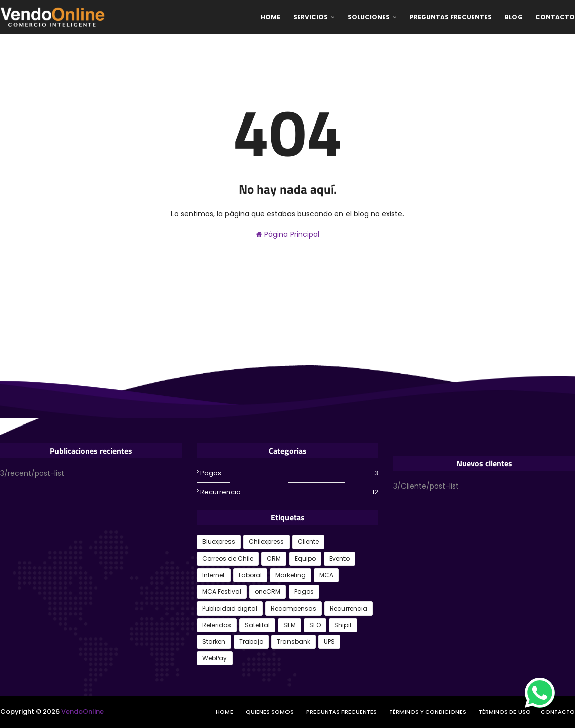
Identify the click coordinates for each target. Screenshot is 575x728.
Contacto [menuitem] (555, 17)
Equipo (305, 558)
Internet (214, 575)
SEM (290, 625)
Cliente (308, 542)
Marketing (291, 575)
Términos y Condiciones (428, 712)
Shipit (343, 625)
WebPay (215, 658)
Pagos (289, 473)
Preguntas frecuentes (341, 712)
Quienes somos (270, 712)
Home (224, 712)
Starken (214, 642)
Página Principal (287, 234)
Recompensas (294, 608)
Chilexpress (266, 542)
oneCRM (268, 592)
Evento (339, 558)
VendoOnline (82, 712)
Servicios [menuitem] (310, 17)
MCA (326, 575)
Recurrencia (289, 492)
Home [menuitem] (271, 17)
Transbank (294, 642)
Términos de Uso (505, 712)
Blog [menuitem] (513, 17)
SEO (315, 625)
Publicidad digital (230, 608)
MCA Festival (222, 592)
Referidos (217, 625)
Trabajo (251, 642)
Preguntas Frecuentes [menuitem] (451, 17)
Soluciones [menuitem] (369, 17)
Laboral (250, 575)
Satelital (257, 625)
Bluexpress (219, 542)
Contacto (558, 712)
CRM (274, 558)
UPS (329, 642)
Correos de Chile (228, 558)
